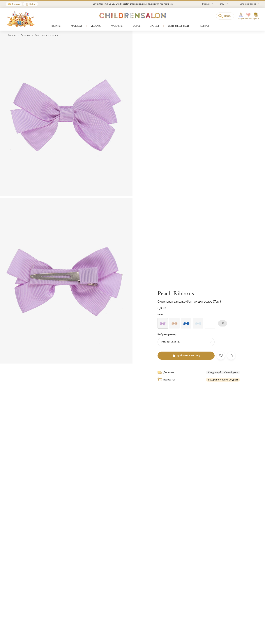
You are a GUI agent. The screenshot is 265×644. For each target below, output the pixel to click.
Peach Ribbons (176, 293)
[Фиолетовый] (163, 323)
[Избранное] (247, 16)
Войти (32, 4)
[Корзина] (256, 16)
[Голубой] (186, 323)
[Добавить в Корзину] (186, 356)
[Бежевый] (174, 323)
